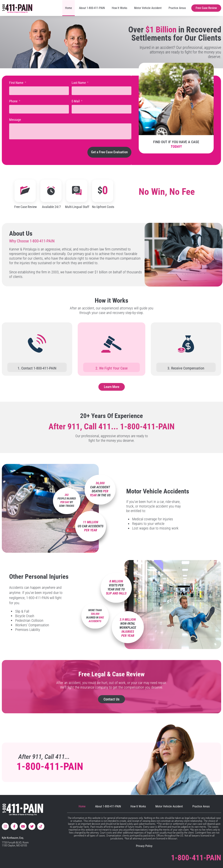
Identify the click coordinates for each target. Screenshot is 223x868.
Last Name (79, 83)
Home (69, 8)
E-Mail (76, 101)
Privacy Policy (144, 846)
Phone (14, 101)
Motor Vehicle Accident (148, 8)
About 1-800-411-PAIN (92, 8)
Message (15, 120)
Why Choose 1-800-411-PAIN (32, 241)
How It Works (119, 8)
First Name (17, 83)
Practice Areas (177, 8)
